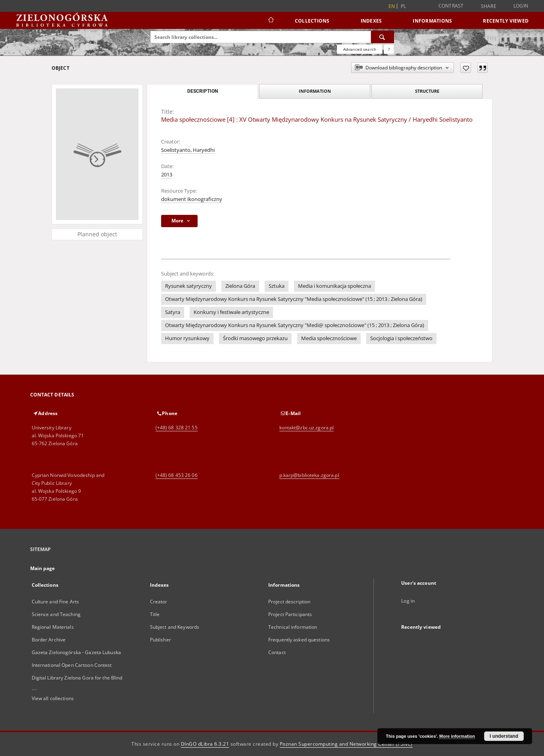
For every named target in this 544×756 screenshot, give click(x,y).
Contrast (451, 6)
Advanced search (360, 49)
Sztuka (277, 286)
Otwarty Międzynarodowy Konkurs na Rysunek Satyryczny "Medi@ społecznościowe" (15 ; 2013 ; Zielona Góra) (295, 325)
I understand (504, 736)
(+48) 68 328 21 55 (177, 428)
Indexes (371, 21)
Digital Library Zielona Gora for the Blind (77, 678)
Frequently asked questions (299, 640)
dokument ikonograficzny (192, 199)
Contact (277, 652)
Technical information (293, 627)
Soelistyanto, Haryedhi (188, 150)
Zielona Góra (240, 286)
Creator (159, 602)
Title (155, 614)
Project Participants (290, 614)
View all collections (53, 698)
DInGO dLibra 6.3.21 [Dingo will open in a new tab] (205, 744)
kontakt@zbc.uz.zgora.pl (307, 428)
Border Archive (49, 640)
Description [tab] (203, 91)
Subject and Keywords (175, 627)
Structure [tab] (427, 91)
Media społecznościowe (329, 338)
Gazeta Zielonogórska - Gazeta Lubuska (76, 652)
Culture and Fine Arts (56, 602)
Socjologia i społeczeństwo (401, 338)
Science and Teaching (56, 614)
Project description (289, 602)
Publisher (161, 640)
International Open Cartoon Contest (72, 665)
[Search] (383, 37)
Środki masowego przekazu (255, 338)
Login (521, 6)
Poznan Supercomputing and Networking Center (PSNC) (346, 744)
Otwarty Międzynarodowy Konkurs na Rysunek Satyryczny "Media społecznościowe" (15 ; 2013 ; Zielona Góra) (294, 299)
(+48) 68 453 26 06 (177, 475)
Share (489, 6)
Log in (408, 601)
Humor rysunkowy (187, 338)
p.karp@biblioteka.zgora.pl (309, 475)
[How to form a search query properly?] (389, 49)
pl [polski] (404, 6)
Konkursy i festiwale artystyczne (231, 312)
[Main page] (270, 21)
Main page (43, 568)
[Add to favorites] (466, 68)
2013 (167, 175)
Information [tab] (315, 91)
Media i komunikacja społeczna (334, 286)
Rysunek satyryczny (188, 286)
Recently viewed (506, 21)
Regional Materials (53, 627)
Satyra (173, 312)
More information (457, 736)
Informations (432, 21)
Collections (312, 21)
